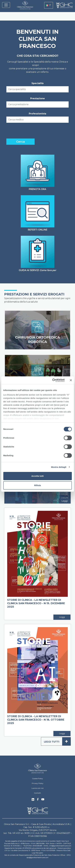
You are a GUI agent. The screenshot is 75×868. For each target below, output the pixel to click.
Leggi (65, 501)
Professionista (37, 114)
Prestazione (37, 98)
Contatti (37, 793)
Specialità (37, 83)
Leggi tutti (57, 741)
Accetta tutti (37, 476)
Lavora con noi (37, 788)
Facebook (38, 800)
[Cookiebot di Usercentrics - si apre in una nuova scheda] (52, 380)
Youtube (43, 800)
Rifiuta (37, 485)
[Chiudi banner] (71, 380)
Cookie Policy (37, 778)
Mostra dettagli (59, 467)
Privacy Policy (38, 783)
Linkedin (33, 800)
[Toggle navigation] (6, 5)
